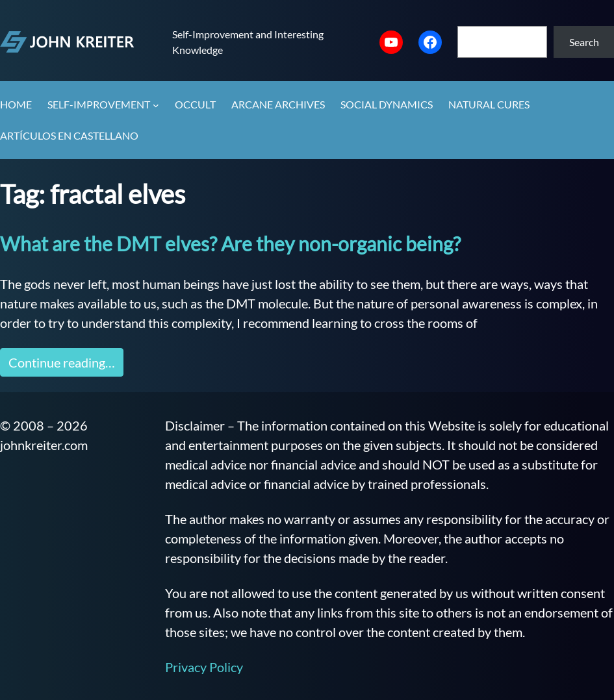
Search (584, 42)
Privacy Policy (204, 667)
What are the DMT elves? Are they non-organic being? (230, 244)
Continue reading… (62, 362)
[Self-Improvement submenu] (156, 105)
